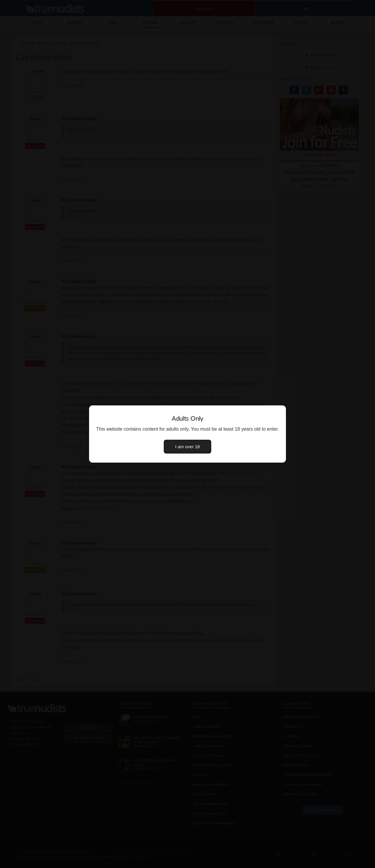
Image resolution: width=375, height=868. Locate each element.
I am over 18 (187, 447)
